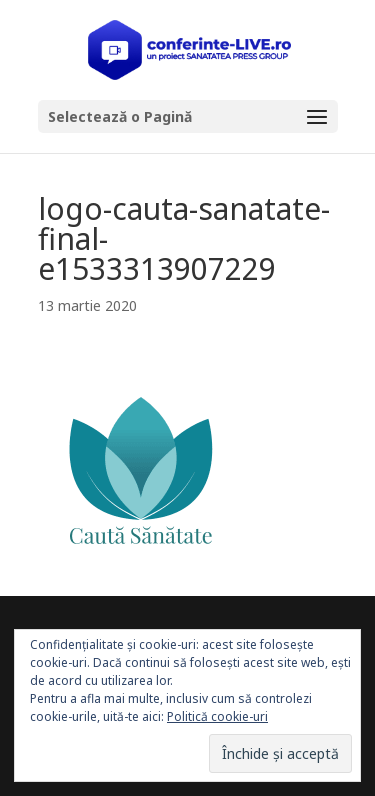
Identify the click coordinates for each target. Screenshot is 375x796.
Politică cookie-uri (217, 716)
